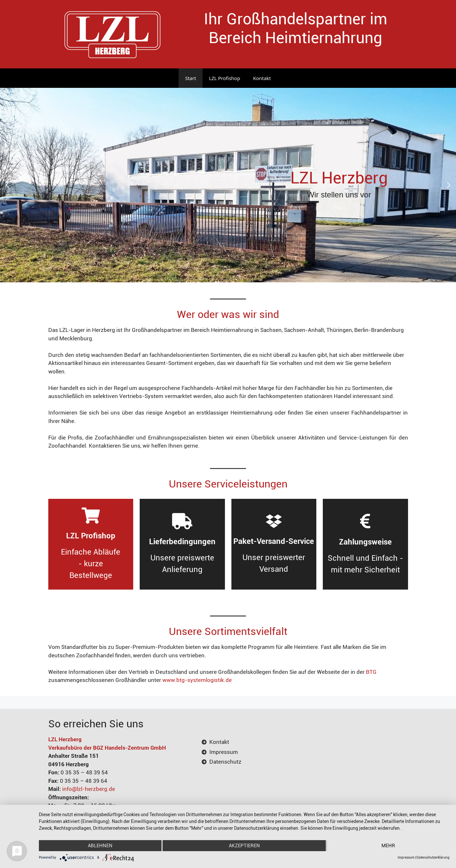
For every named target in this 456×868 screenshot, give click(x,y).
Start (191, 78)
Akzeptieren (244, 846)
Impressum (406, 857)
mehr (388, 846)
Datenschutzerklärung (433, 857)
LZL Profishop (225, 78)
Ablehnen (100, 846)
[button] (7, 185)
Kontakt (262, 78)
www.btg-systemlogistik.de (197, 680)
